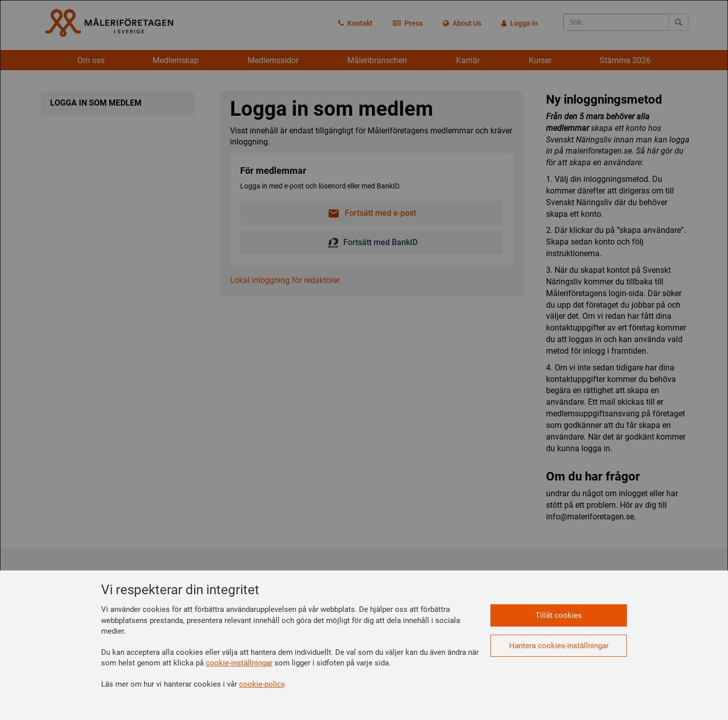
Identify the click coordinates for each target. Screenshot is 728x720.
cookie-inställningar (239, 663)
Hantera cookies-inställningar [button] (559, 646)
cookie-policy (262, 684)
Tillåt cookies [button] (559, 615)
